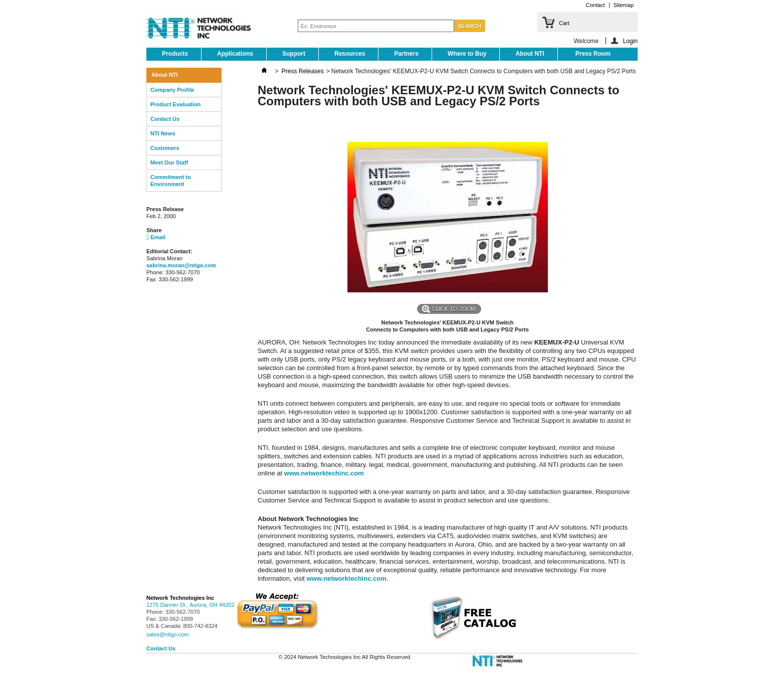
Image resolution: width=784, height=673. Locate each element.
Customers (165, 148)
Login (630, 41)
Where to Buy (467, 54)
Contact (596, 5)
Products (175, 54)
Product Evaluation (175, 104)
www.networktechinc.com (324, 473)
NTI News (163, 133)
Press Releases (303, 71)
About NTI (530, 54)
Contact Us (165, 119)
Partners (406, 54)
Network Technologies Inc (180, 598)
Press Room (593, 54)
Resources (350, 54)
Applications (235, 54)
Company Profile (172, 90)
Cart (564, 23)
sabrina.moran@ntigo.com (181, 265)
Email (156, 237)
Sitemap (624, 5)
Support (294, 54)
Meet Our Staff (169, 162)
